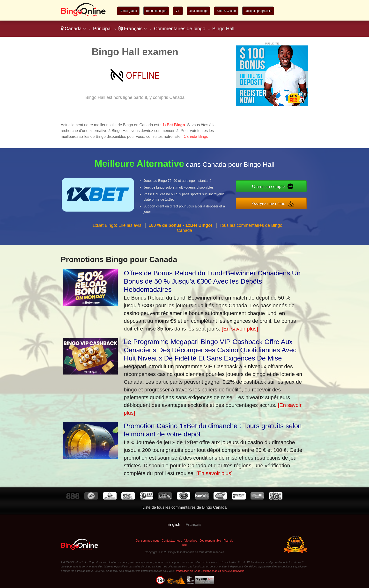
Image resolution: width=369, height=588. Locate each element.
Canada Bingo (196, 136)
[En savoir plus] (240, 329)
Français (133, 29)
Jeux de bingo (198, 11)
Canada (73, 29)
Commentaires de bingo (180, 29)
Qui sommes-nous (147, 541)
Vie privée (191, 541)
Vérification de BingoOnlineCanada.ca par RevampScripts (210, 571)
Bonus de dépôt (156, 11)
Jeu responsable (210, 541)
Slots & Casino (226, 11)
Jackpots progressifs (258, 11)
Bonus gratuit (128, 11)
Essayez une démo (271, 203)
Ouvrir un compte (271, 186)
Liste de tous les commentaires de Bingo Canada (185, 507)
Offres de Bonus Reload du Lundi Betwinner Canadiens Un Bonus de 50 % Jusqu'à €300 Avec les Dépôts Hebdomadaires (212, 281)
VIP (178, 11)
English (174, 525)
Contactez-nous (172, 541)
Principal (102, 29)
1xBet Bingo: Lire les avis (117, 228)
